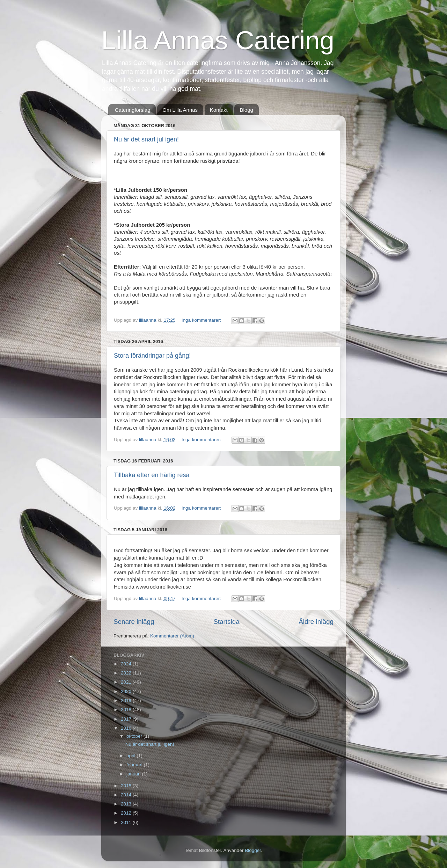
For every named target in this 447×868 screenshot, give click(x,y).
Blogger (253, 850)
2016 (127, 728)
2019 (127, 701)
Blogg (246, 110)
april (131, 756)
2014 (127, 795)
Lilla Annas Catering (218, 40)
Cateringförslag (133, 110)
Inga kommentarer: (202, 320)
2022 (127, 673)
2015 (127, 786)
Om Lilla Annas (180, 110)
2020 (127, 691)
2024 (127, 664)
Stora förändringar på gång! (152, 356)
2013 (127, 804)
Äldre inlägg (316, 622)
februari (135, 765)
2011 (127, 822)
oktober (135, 736)
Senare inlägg (134, 622)
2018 (127, 710)
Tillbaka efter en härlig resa (152, 475)
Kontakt (219, 110)
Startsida (226, 622)
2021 (127, 682)
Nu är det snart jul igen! (146, 139)
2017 (127, 719)
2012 (127, 813)
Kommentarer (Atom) (172, 636)
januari (134, 774)
